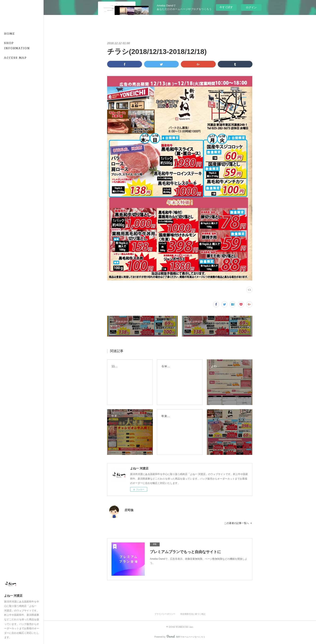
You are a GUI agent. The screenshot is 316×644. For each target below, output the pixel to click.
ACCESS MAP (15, 58)
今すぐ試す (226, 7)
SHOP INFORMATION (17, 46)
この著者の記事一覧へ (238, 523)
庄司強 (129, 510)
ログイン (251, 7)
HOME (10, 34)
